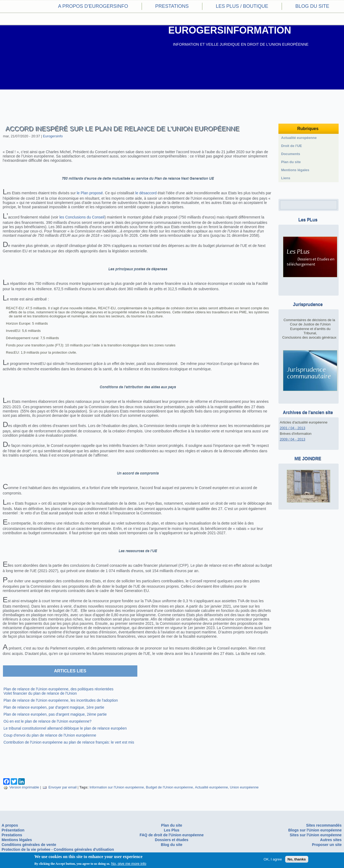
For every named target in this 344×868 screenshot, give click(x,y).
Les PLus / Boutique (242, 6)
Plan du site (291, 162)
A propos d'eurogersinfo (93, 6)
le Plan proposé (90, 193)
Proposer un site (327, 845)
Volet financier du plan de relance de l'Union (40, 693)
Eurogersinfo (53, 136)
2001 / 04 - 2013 (293, 428)
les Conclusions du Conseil (82, 217)
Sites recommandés (324, 825)
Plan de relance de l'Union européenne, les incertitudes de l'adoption (61, 700)
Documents (291, 154)
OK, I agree (273, 859)
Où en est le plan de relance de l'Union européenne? (47, 721)
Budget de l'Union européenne (169, 787)
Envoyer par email (60, 787)
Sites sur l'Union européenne (316, 835)
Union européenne (244, 787)
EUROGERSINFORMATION (230, 30)
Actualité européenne (211, 787)
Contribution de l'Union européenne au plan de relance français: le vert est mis (69, 742)
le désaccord (146, 193)
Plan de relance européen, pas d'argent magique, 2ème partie (55, 714)
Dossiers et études (172, 840)
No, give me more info (129, 864)
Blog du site (312, 6)
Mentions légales (295, 170)
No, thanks (297, 859)
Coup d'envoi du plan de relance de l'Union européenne (50, 735)
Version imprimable (21, 787)
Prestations (172, 6)
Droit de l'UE (292, 146)
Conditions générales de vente (29, 845)
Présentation (13, 830)
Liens (286, 178)
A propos (10, 825)
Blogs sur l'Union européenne (315, 830)
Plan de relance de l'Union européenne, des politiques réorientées (58, 689)
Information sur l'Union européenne (117, 787)
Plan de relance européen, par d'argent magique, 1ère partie (54, 707)
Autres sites (331, 840)
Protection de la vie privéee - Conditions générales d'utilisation (58, 849)
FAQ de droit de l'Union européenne (171, 835)
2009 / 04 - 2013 (293, 439)
